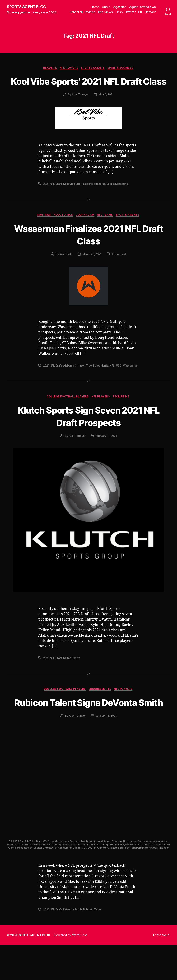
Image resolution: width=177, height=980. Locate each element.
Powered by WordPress (72, 970)
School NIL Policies (96, 12)
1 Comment (119, 272)
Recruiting (123, 419)
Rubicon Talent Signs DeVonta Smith (88, 731)
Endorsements (100, 712)
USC (120, 383)
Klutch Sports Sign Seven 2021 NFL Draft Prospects (89, 438)
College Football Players (67, 419)
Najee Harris (102, 383)
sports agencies (97, 202)
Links (133, 12)
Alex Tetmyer (80, 112)
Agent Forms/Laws (142, 7)
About (106, 7)
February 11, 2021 (106, 458)
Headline (49, 73)
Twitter (144, 12)
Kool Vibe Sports (74, 202)
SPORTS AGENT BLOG (28, 9)
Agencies (120, 7)
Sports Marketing (119, 202)
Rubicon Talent (93, 945)
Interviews (119, 12)
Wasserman (51, 388)
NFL (113, 383)
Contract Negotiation (54, 233)
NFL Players (69, 73)
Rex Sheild (66, 272)
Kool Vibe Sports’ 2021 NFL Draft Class (88, 92)
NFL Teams (106, 233)
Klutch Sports (72, 680)
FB (154, 12)
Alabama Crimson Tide (78, 383)
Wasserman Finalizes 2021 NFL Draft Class (88, 252)
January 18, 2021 (106, 751)
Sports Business (122, 73)
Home (95, 7)
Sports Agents (94, 73)
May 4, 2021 (106, 112)
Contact (150, 17)
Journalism (85, 233)
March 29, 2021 (92, 272)
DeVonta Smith (73, 945)
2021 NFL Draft (53, 202)
